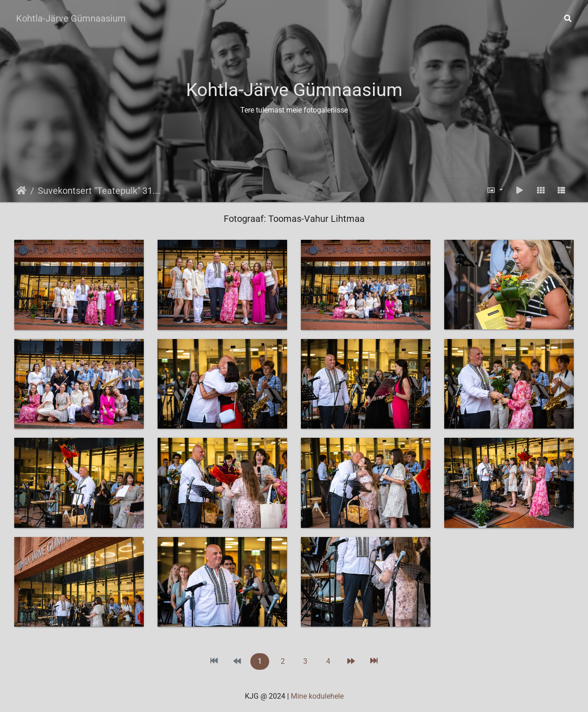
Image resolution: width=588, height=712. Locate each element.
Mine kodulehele (317, 696)
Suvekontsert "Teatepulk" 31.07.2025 (101, 191)
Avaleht (21, 191)
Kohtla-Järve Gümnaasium (71, 18)
